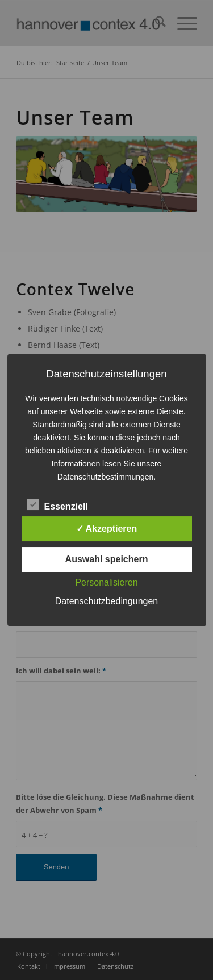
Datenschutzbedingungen (106, 601)
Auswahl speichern (107, 559)
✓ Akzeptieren (107, 529)
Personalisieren (106, 582)
